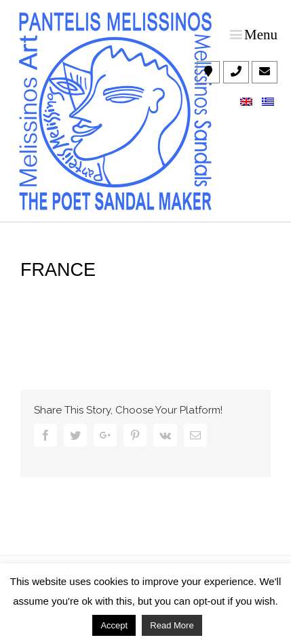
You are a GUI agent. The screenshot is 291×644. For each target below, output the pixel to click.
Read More (172, 625)
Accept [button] (114, 625)
